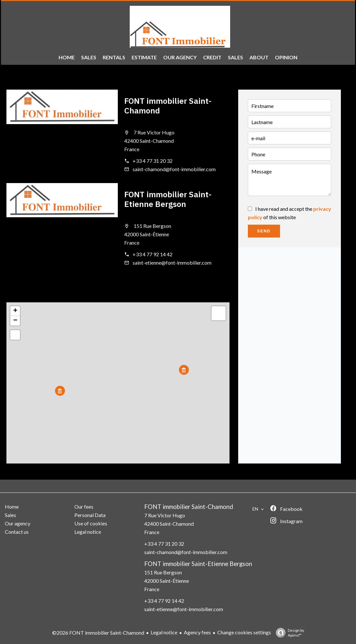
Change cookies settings (244, 632)
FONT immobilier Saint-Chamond (168, 106)
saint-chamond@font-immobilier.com (174, 169)
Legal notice (164, 632)
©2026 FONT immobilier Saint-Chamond (98, 633)
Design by (288, 633)
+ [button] (15, 311)
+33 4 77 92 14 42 (153, 254)
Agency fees (197, 632)
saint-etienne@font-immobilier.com (172, 263)
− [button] (15, 321)
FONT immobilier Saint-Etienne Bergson (168, 199)
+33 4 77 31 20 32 (153, 161)
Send (264, 231)
